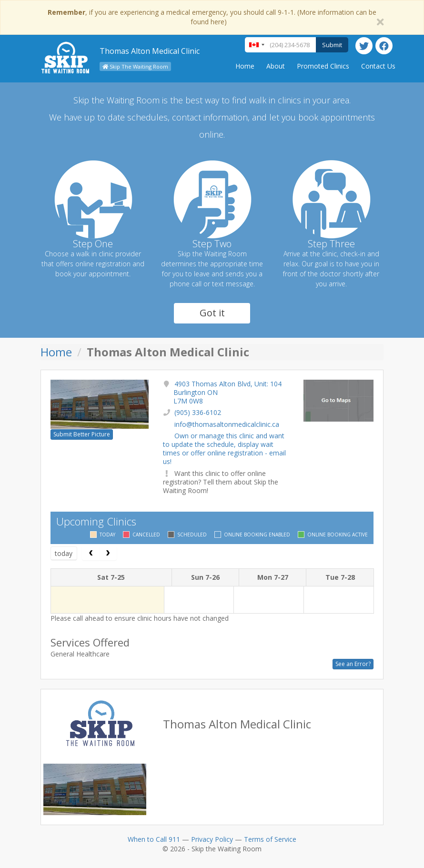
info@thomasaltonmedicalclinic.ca (227, 424)
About (276, 66)
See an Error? (353, 664)
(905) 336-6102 (198, 412)
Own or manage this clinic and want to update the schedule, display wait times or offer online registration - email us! (224, 449)
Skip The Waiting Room (135, 66)
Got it (212, 313)
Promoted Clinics (323, 66)
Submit (332, 45)
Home (245, 66)
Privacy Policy (212, 839)
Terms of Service (270, 839)
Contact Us (378, 66)
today (64, 553)
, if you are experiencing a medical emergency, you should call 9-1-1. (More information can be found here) (212, 17)
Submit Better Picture (82, 434)
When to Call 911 (154, 839)
